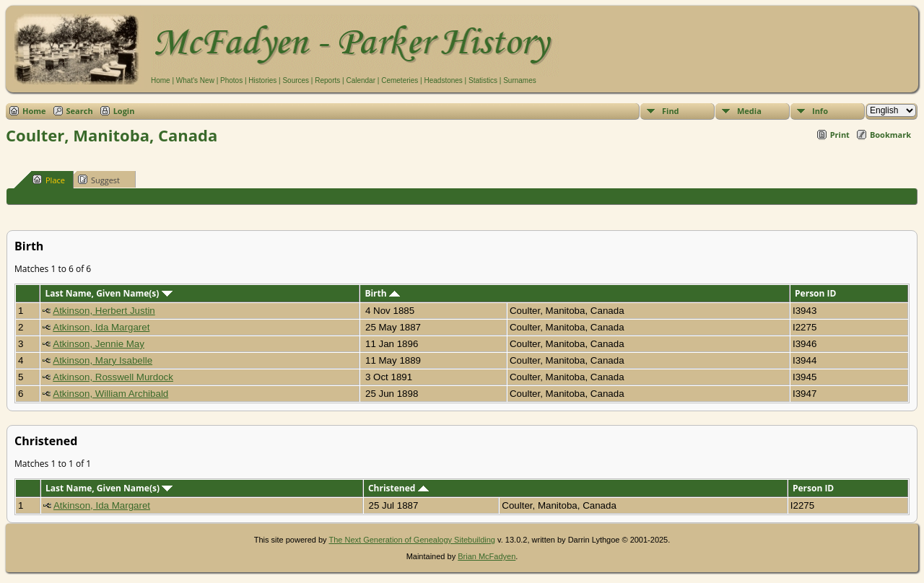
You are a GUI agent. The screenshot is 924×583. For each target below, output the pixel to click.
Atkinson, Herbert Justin (104, 311)
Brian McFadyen (487, 556)
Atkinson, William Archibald (110, 394)
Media (749, 111)
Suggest (99, 180)
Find (671, 111)
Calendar (361, 80)
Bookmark (890, 135)
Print (840, 135)
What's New (195, 80)
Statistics (483, 80)
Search (80, 111)
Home (161, 80)
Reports (327, 80)
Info (820, 111)
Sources (296, 80)
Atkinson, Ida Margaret (101, 327)
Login (124, 111)
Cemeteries (400, 80)
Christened (398, 488)
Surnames (520, 80)
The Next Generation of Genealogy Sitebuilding (412, 540)
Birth (382, 293)
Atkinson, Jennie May (99, 344)
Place (49, 180)
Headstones (443, 80)
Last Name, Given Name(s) (108, 293)
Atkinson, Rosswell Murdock (113, 377)
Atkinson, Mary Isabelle (103, 360)
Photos (231, 80)
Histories (262, 80)
